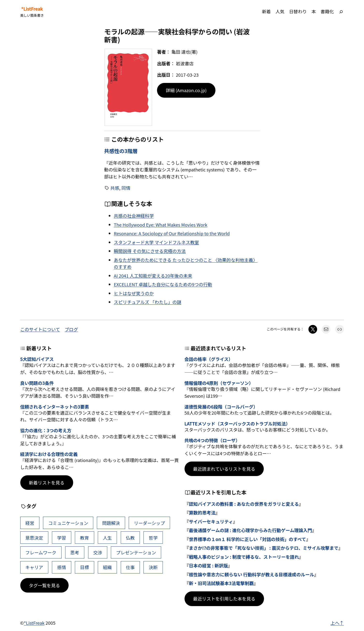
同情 (126, 188)
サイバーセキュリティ (211, 521)
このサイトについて (40, 329)
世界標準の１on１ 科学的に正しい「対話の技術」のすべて (247, 539)
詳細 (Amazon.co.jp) (186, 90)
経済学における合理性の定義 (49, 454)
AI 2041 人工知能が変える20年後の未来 (153, 276)
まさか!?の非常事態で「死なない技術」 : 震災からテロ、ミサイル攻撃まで (264, 548)
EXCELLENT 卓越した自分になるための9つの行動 (163, 284)
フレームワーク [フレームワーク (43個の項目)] (41, 552)
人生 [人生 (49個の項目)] (107, 538)
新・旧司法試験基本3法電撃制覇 (221, 583)
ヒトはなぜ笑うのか (134, 293)
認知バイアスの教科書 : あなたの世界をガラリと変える (244, 504)
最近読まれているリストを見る (224, 469)
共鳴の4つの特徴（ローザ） (212, 440)
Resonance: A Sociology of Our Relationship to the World (172, 233)
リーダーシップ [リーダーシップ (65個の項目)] (149, 523)
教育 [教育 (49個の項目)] (84, 538)
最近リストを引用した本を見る (224, 599)
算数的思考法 (202, 513)
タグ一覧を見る (45, 585)
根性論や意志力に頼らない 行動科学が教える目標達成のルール (252, 574)
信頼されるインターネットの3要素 (55, 407)
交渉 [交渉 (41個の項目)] (98, 552)
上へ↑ (337, 623)
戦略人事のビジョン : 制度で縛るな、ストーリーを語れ (244, 557)
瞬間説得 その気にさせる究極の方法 (150, 251)
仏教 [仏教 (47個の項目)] (130, 538)
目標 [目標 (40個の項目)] (84, 567)
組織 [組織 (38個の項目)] (107, 567)
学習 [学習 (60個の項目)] (62, 538)
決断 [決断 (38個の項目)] (153, 567)
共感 (115, 188)
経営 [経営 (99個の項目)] (30, 523)
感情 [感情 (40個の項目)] (62, 567)
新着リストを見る (47, 483)
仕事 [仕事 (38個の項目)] (130, 567)
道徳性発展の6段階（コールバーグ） (221, 407)
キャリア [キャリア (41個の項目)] (34, 567)
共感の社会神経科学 (134, 216)
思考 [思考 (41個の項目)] (75, 552)
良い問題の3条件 (37, 383)
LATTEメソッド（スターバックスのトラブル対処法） (237, 424)
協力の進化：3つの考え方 (46, 430)
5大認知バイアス (37, 359)
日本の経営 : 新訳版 (208, 565)
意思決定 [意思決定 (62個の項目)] (34, 538)
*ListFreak (32, 9)
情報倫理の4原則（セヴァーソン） (219, 383)
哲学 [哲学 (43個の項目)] (153, 538)
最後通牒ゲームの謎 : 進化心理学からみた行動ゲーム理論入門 (250, 530)
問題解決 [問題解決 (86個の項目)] (111, 523)
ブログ (71, 329)
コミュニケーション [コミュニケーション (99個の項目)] (68, 523)
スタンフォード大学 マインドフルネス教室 (156, 242)
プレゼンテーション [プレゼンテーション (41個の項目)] (136, 552)
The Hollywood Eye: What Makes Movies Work (161, 225)
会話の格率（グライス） (209, 359)
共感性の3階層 (121, 151)
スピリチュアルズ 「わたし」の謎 (147, 302)
